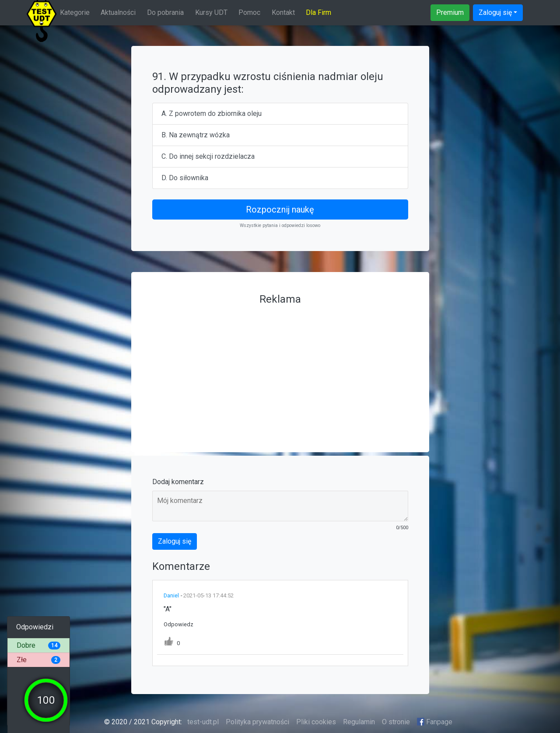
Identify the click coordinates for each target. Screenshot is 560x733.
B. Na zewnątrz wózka (196, 135)
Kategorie (75, 12)
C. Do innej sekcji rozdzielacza (208, 156)
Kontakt (283, 12)
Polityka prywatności (257, 722)
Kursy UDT (211, 12)
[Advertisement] (280, 370)
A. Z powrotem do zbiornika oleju (212, 113)
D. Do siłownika (185, 178)
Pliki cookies (316, 722)
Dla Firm (318, 12)
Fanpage (435, 722)
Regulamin (359, 722)
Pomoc (249, 12)
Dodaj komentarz (178, 482)
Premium (450, 12)
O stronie (396, 722)
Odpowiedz (178, 624)
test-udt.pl (202, 722)
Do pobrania (165, 12)
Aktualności (118, 12)
